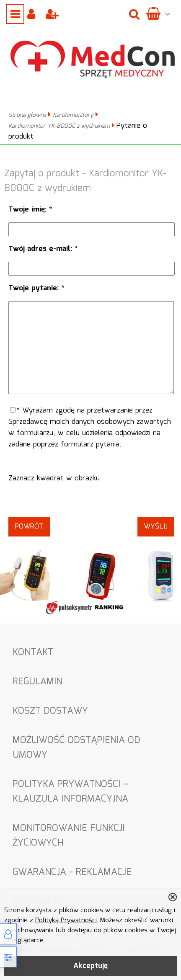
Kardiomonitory (73, 115)
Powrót (29, 527)
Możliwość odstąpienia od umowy (76, 748)
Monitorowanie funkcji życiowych (69, 836)
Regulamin (37, 682)
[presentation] (91, 500)
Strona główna (27, 115)
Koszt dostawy (50, 711)
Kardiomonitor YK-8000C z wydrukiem (59, 126)
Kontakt (33, 652)
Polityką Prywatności (66, 921)
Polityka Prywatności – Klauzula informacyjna (70, 792)
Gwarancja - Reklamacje (72, 872)
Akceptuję (90, 966)
